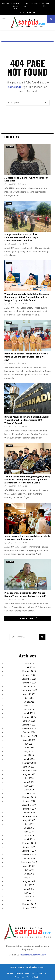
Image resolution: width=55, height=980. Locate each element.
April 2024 (29, 755)
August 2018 (29, 866)
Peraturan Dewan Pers (15, 6)
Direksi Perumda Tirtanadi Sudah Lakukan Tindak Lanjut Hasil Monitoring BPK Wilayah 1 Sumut (27, 420)
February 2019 (29, 843)
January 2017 (29, 908)
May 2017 (29, 893)
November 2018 (29, 855)
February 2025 (29, 717)
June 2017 (29, 889)
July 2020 (29, 778)
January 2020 (29, 801)
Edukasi (9, 446)
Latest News (12, 137)
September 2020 (29, 771)
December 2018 (29, 851)
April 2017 (29, 897)
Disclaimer (35, 4)
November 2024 (29, 729)
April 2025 (29, 709)
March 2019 (29, 839)
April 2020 (29, 790)
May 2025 (29, 706)
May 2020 (29, 786)
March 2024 (29, 759)
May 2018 (29, 878)
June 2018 (29, 874)
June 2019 (29, 828)
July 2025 (29, 698)
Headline (10, 147)
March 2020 (29, 794)
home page (15, 87)
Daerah (9, 203)
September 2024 (29, 736)
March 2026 (29, 667)
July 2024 (29, 744)
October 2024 (29, 732)
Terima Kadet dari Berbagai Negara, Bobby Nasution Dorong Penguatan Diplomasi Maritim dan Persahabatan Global (27, 480)
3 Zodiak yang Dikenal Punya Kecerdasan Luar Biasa (26, 179)
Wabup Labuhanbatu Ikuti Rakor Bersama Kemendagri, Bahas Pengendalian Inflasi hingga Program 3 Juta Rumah (27, 297)
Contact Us (25, 5)
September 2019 (29, 816)
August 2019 (29, 820)
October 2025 (29, 687)
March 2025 (29, 713)
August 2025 (29, 694)
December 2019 (29, 805)
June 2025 (29, 702)
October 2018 (29, 858)
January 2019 (29, 847)
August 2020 (29, 774)
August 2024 (29, 740)
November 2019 (29, 809)
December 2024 (29, 725)
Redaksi (5, 4)
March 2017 (29, 901)
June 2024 (29, 748)
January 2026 (29, 675)
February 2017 (29, 904)
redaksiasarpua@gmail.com (33, 955)
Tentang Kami (45, 5)
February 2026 (29, 671)
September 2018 (29, 862)
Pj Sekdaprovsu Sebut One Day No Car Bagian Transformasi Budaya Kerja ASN (25, 595)
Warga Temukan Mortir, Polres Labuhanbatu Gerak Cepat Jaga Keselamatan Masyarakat (21, 238)
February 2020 (29, 797)
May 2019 (29, 832)
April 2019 (29, 836)
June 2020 (29, 782)
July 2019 (29, 824)
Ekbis (8, 386)
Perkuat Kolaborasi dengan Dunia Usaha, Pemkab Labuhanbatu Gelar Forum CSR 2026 (26, 357)
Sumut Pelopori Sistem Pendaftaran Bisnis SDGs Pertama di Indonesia (27, 538)
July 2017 (29, 885)
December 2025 (29, 679)
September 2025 (29, 690)
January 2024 (29, 767)
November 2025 (29, 683)
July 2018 (29, 870)
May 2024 (29, 751)
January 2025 (29, 721)
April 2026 (29, 664)
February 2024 (29, 763)
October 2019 (29, 813)
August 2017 (29, 881)
